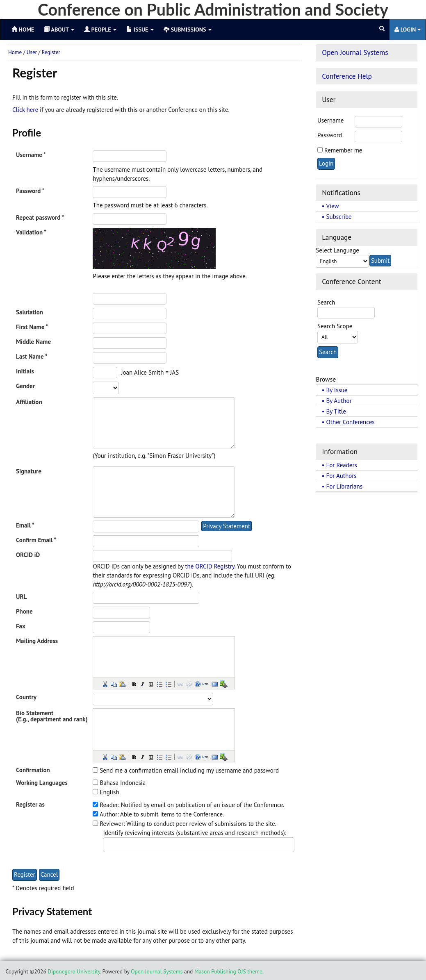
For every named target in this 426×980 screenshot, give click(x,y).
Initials (25, 371)
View (333, 206)
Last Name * (32, 356)
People (100, 29)
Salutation (30, 312)
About (59, 29)
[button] (105, 684)
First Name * (32, 327)
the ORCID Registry (210, 566)
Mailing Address (37, 641)
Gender (25, 386)
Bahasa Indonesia (123, 783)
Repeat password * (40, 217)
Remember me (343, 150)
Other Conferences (351, 422)
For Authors (342, 476)
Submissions (188, 29)
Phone (24, 611)
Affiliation (29, 402)
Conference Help (347, 76)
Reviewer (112, 824)
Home (15, 52)
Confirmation (33, 770)
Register (51, 52)
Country (26, 697)
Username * (31, 155)
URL (21, 597)
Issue (140, 29)
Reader (109, 805)
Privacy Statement (227, 526)
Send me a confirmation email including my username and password (189, 770)
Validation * (31, 232)
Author (108, 814)
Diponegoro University (74, 971)
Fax (21, 626)
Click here (25, 110)
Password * (30, 191)
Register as (30, 804)
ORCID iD (28, 555)
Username (330, 120)
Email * (25, 525)
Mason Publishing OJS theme (228, 971)
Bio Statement (35, 713)
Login (408, 29)
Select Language (337, 250)
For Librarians (344, 486)
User (32, 52)
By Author (339, 401)
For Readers (342, 465)
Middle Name (33, 342)
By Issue (337, 390)
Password (330, 135)
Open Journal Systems (355, 52)
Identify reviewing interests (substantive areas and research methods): (195, 833)
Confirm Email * (36, 540)
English (109, 792)
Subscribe (339, 217)
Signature (29, 471)
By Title (336, 411)
